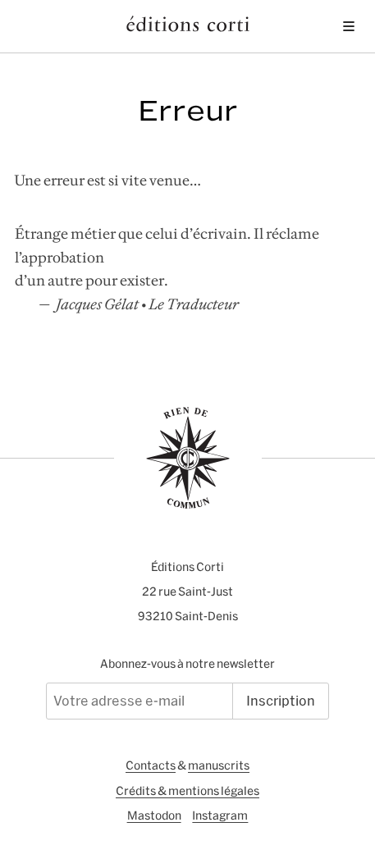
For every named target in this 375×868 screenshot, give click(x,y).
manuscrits (219, 765)
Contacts (151, 765)
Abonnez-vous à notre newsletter (187, 664)
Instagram (220, 815)
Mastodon (154, 815)
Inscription (281, 701)
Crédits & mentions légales (187, 791)
